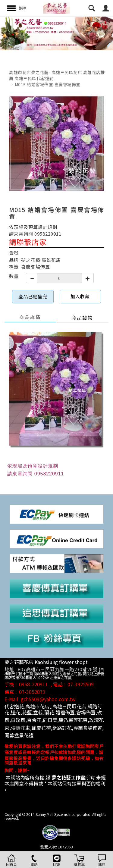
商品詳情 (30, 317)
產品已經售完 (33, 296)
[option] (56, 33)
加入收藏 (80, 296)
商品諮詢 (82, 317)
